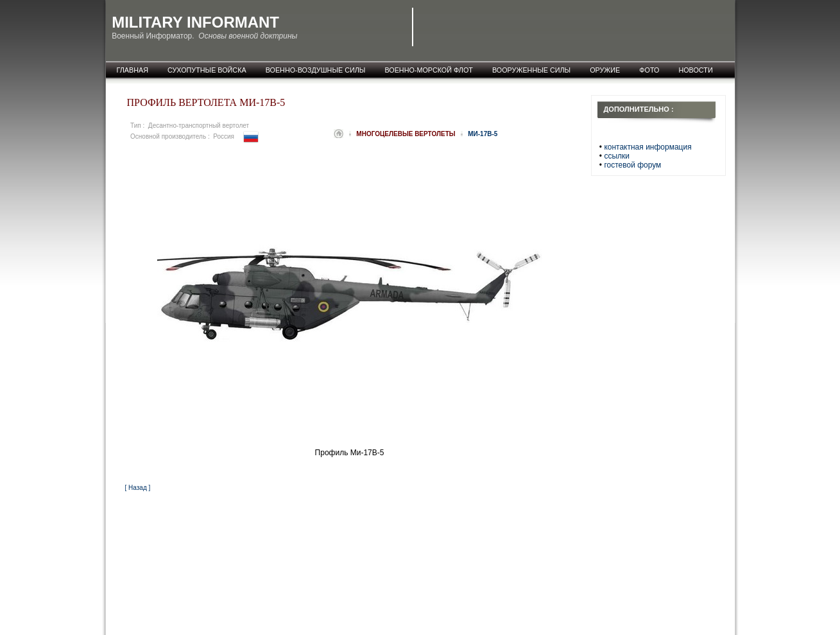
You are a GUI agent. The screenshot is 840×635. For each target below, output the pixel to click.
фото (649, 70)
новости (695, 70)
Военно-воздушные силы (316, 70)
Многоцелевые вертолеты (407, 134)
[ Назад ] (138, 488)
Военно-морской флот (429, 70)
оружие (605, 70)
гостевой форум (632, 165)
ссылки (617, 156)
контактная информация (647, 147)
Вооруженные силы (531, 70)
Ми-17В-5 (483, 134)
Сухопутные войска (207, 70)
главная (133, 70)
